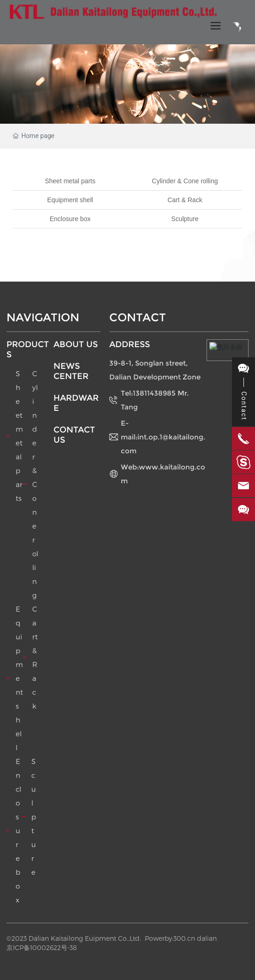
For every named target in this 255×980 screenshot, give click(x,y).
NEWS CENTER (71, 371)
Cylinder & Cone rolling (185, 181)
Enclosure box (70, 219)
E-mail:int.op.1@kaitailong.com (163, 437)
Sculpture (185, 219)
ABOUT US (76, 344)
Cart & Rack (185, 200)
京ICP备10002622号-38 (42, 947)
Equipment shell (70, 200)
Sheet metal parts (70, 181)
